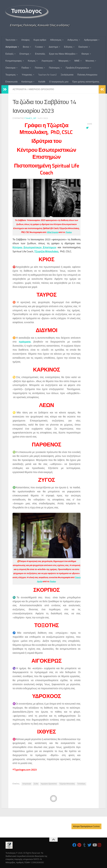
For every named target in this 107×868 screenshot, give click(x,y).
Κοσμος (32, 61)
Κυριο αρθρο (40, 40)
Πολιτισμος (54, 68)
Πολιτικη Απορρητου (87, 75)
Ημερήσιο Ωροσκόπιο (49, 784)
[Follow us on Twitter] (89, 845)
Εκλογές (9, 54)
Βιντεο (26, 47)
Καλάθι (42, 82)
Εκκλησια (83, 47)
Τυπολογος (26, 11)
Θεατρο (85, 54)
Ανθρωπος (73, 40)
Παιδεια (25, 68)
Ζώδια (36, 784)
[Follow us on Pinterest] (79, 845)
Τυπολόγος (81, 784)
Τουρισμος (11, 75)
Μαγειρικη (63, 61)
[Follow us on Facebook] (74, 845)
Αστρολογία (27, 784)
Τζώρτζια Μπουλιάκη (47, 251)
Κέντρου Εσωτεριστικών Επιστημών (35, 247)
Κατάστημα (27, 82)
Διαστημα (53, 47)
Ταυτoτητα (10, 40)
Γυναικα (39, 47)
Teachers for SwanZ (47, 75)
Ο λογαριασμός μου (59, 82)
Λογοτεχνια (47, 61)
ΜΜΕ (77, 61)
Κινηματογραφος (14, 61)
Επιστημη (24, 54)
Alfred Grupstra (52, 232)
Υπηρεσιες (27, 75)
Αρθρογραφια (91, 40)
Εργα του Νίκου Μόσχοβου (62, 54)
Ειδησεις (68, 47)
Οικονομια (10, 68)
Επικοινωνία (11, 82)
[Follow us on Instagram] (99, 845)
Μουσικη (90, 61)
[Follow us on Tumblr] (84, 845)
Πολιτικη (39, 68)
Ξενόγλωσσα (67, 75)
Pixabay (69, 232)
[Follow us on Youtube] (94, 845)
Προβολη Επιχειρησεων (77, 68)
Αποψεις (25, 40)
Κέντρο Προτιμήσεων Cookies (86, 826)
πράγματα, (25, 342)
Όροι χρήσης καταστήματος (86, 82)
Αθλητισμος (56, 40)
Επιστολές (40, 54)
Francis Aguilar (42, 581)
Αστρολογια (11, 47)
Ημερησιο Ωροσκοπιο (42, 89)
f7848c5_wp (30, 118)
